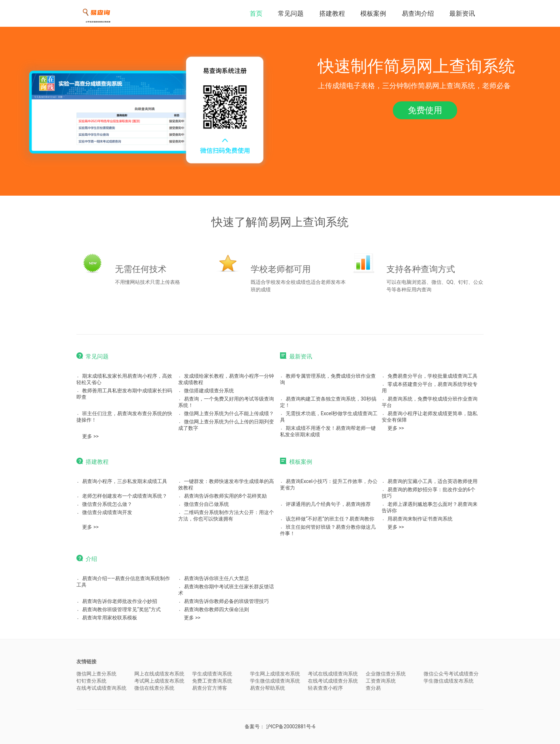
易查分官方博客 (210, 688)
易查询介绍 (418, 13)
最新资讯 (462, 13)
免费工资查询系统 (212, 681)
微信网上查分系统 (96, 674)
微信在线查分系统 (154, 688)
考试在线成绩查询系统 (333, 674)
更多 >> (90, 436)
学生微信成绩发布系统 (449, 681)
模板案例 (373, 13)
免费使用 (425, 110)
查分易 (373, 688)
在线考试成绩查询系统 (101, 688)
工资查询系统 (381, 681)
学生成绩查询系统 (212, 674)
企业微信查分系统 (386, 674)
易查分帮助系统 (267, 688)
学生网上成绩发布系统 (275, 674)
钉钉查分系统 (91, 681)
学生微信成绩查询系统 (275, 681)
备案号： (280, 727)
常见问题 (291, 13)
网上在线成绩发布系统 (159, 674)
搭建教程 (332, 13)
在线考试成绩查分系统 (333, 681)
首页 (256, 13)
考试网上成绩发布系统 (159, 681)
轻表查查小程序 (325, 688)
